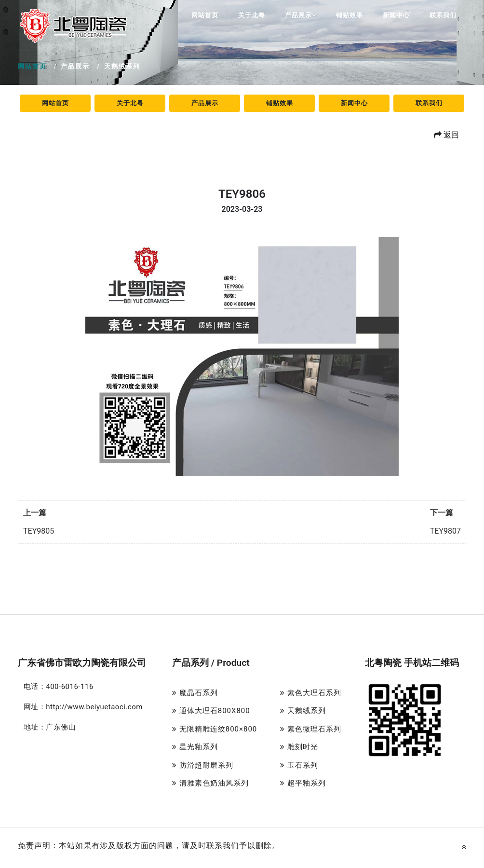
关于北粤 (252, 15)
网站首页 (205, 15)
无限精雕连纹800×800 (215, 729)
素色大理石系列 (311, 693)
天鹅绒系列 (303, 711)
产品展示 (301, 15)
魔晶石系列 (195, 693)
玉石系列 (299, 765)
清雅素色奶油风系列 (210, 783)
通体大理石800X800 (211, 711)
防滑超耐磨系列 (203, 765)
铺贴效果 (350, 15)
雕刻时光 (299, 747)
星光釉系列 (195, 747)
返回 (446, 135)
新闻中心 (396, 15)
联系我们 (443, 15)
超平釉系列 (303, 783)
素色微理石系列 (311, 729)
